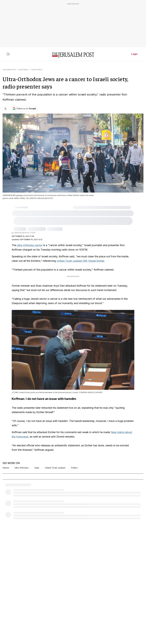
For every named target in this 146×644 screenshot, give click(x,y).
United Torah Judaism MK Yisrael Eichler (80, 261)
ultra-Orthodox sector (30, 245)
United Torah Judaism (55, 466)
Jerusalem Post (9, 70)
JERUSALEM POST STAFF (25, 233)
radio (37, 466)
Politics (74, 466)
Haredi (6, 466)
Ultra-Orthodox (22, 466)
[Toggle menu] (8, 54)
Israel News (23, 70)
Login (134, 54)
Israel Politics (37, 70)
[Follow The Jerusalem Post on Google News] (24, 109)
